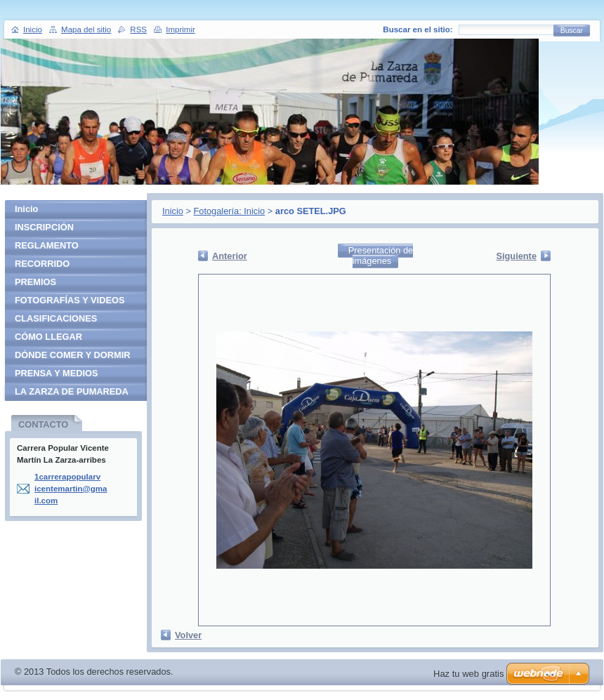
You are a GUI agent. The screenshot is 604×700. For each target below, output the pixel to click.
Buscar (572, 31)
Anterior (230, 256)
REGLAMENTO (47, 245)
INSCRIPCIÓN (44, 227)
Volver (188, 635)
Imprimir (180, 29)
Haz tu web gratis (468, 674)
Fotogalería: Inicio (229, 211)
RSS (138, 29)
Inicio (173, 211)
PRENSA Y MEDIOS (57, 373)
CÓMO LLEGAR (48, 337)
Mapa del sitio (86, 29)
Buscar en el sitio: (418, 29)
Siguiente (516, 256)
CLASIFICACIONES (56, 318)
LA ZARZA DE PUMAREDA (72, 391)
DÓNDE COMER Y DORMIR (72, 355)
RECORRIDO (42, 264)
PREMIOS (35, 282)
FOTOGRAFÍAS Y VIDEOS (70, 300)
